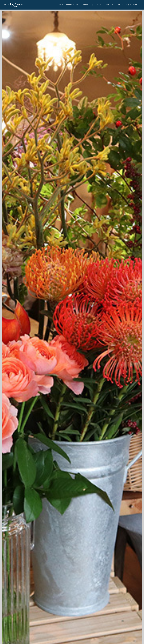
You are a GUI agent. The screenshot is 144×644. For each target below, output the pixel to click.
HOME (61, 5)
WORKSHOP (96, 5)
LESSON (86, 5)
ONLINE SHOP (132, 5)
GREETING (70, 5)
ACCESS (106, 5)
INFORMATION (117, 5)
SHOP (78, 5)
